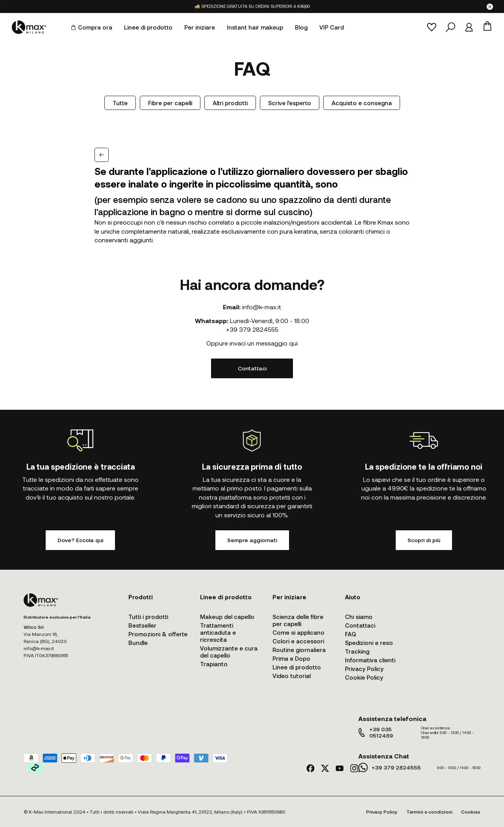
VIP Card (332, 27)
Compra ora (92, 27)
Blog (301, 27)
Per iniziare (200, 27)
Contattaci (252, 368)
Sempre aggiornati (252, 540)
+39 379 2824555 (252, 329)
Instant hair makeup (255, 27)
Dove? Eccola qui (80, 540)
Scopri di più (424, 540)
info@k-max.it (262, 307)
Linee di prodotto (148, 27)
